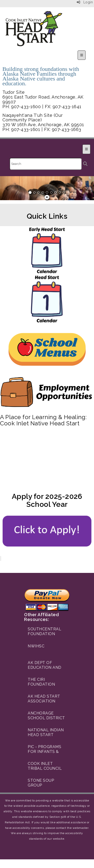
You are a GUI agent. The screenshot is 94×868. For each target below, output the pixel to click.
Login (85, 2)
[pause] (47, 197)
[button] (7, 188)
